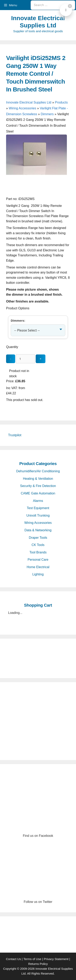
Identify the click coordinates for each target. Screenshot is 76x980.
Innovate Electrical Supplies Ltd (29, 102)
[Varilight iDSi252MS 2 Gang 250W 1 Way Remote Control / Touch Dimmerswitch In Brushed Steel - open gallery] (36, 194)
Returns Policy (38, 964)
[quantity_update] (25, 359)
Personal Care (38, 560)
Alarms (38, 501)
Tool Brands (38, 552)
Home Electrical (38, 567)
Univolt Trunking (38, 515)
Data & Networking (38, 530)
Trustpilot (15, 435)
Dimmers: (18, 321)
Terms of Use (32, 959)
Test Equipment (38, 508)
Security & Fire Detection (38, 486)
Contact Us (13, 959)
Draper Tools (38, 538)
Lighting (38, 574)
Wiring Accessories (22, 108)
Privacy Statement (56, 959)
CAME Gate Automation (38, 493)
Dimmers (47, 114)
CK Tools (38, 545)
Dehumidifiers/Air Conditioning (38, 471)
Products (61, 102)
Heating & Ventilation (38, 479)
